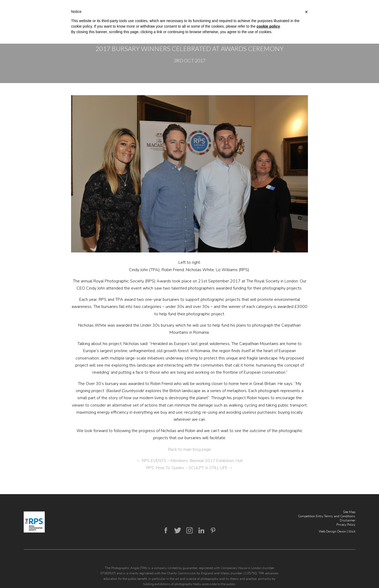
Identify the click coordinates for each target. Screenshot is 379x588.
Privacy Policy (346, 525)
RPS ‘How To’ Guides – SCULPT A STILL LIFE (189, 468)
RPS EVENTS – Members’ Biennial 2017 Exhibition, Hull (190, 461)
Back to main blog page (190, 449)
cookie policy (268, 26)
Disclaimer (348, 520)
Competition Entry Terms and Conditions (327, 516)
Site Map (349, 512)
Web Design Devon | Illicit (337, 531)
